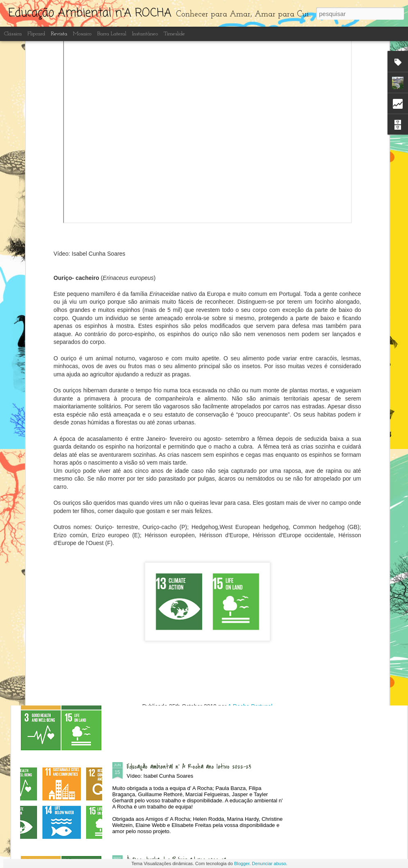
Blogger (242, 863)
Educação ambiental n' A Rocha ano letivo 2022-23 (189, 767)
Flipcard (36, 34)
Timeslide (174, 34)
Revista (59, 34)
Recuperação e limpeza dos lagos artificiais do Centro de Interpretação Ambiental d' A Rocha (198, 585)
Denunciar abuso (269, 863)
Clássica (13, 34)
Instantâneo (145, 34)
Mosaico (82, 34)
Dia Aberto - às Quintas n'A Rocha (171, 394)
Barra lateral (112, 34)
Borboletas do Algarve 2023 (160, 673)
